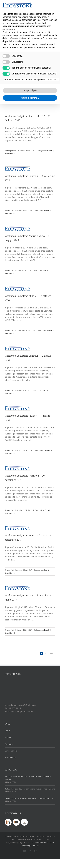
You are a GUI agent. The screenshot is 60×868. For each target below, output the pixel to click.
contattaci (9, 744)
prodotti (8, 737)
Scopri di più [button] (30, 90)
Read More (9, 154)
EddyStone (12, 151)
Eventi (50, 151)
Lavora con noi (11, 751)
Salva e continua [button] (30, 98)
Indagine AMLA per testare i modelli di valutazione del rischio (28, 778)
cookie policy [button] (9, 29)
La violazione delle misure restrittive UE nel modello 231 (29, 798)
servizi (7, 731)
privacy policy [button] (41, 17)
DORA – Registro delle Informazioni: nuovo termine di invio (30, 789)
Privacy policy (11, 757)
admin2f (11, 210)
